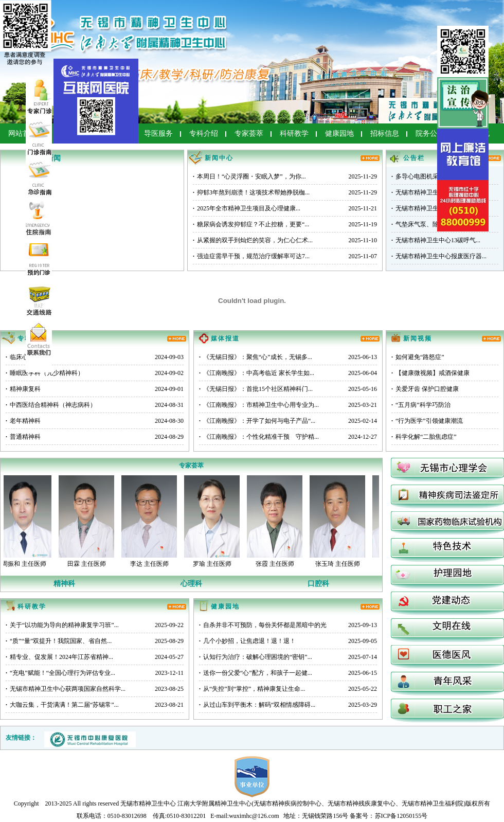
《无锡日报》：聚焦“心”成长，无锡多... (256, 357)
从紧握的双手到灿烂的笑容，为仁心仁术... (253, 240)
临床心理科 (23, 357)
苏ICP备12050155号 (401, 816)
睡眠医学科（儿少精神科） (45, 373)
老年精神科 (23, 421)
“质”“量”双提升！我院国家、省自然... (59, 641)
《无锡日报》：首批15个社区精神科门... (256, 389)
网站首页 (23, 133)
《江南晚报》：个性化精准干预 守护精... (259, 437)
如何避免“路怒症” (418, 357)
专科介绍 (204, 133)
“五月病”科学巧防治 (421, 405)
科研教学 (294, 133)
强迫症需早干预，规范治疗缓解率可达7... (251, 256)
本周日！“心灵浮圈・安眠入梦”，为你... (249, 176)
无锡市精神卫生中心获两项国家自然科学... (66, 689)
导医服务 (158, 133)
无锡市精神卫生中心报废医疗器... (439, 256)
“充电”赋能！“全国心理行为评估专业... (60, 673)
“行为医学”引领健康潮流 (427, 421)
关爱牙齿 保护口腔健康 (425, 389)
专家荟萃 (249, 133)
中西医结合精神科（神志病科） (51, 405)
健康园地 (339, 133)
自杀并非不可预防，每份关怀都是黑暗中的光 (263, 625)
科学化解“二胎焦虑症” (424, 437)
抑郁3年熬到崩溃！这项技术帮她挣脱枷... (251, 192)
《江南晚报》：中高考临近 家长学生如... (257, 373)
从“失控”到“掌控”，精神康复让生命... (252, 689)
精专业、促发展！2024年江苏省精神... (59, 657)
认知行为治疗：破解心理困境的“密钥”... (256, 657)
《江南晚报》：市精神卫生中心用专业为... (259, 405)
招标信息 (385, 133)
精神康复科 (23, 389)
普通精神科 (23, 437)
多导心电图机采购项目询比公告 (437, 176)
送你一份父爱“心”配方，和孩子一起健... (256, 673)
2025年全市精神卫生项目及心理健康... (247, 208)
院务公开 (430, 133)
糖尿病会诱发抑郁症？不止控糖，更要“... (251, 224)
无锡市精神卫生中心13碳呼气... (436, 240)
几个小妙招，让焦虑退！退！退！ (247, 641)
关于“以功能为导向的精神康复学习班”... (62, 625)
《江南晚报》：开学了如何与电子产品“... (257, 421)
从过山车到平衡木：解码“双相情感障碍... (257, 705)
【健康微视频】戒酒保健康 (430, 373)
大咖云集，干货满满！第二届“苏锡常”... (62, 705)
